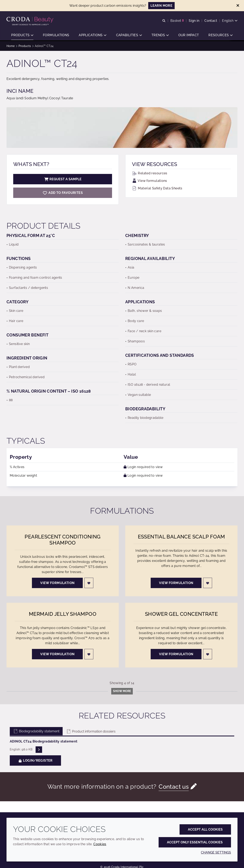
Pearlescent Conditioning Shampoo (63, 540)
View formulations (150, 181)
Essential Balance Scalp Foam (181, 537)
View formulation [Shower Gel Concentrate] (176, 654)
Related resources (150, 173)
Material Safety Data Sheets (157, 188)
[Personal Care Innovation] (30, 20)
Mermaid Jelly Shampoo (63, 614)
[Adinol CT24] (63, 193)
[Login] (89, 583)
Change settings (216, 852)
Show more (122, 691)
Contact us (174, 787)
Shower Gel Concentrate (181, 614)
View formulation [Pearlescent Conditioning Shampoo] (57, 583)
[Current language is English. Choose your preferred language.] (230, 21)
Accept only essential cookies (195, 842)
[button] (22, 36)
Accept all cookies (205, 829)
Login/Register (35, 760)
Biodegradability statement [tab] (36, 731)
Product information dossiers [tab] (91, 731)
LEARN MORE (161, 6)
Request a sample (63, 179)
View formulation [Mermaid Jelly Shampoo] (57, 654)
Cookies (100, 844)
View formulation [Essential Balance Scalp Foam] (176, 583)
